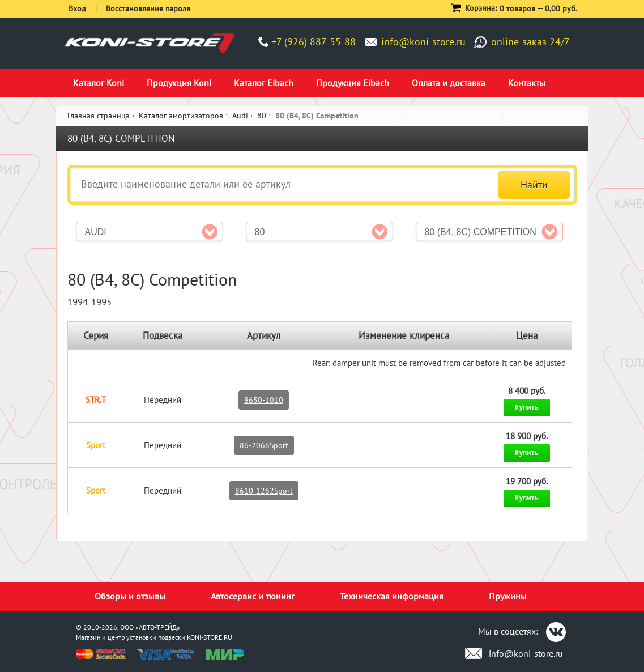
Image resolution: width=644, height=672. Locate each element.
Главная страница (99, 116)
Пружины (508, 596)
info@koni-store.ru (423, 42)
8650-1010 (264, 400)
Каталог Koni (99, 83)
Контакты (527, 83)
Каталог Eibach (264, 83)
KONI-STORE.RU (210, 637)
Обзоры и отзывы (130, 596)
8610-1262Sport (264, 491)
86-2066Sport (264, 445)
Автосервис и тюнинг (253, 596)
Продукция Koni (179, 83)
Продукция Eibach (353, 83)
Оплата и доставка (449, 83)
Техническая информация (392, 596)
